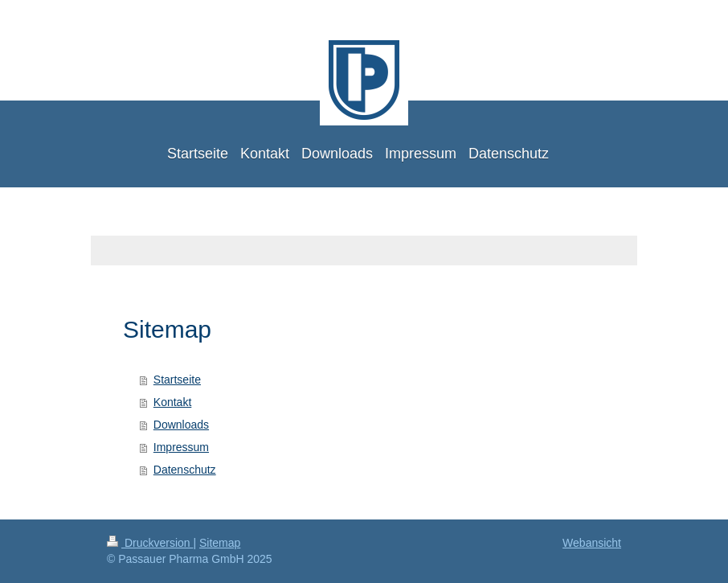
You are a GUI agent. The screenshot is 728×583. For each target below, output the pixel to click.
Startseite (177, 380)
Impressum (181, 447)
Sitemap (220, 543)
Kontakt (172, 402)
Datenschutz (185, 470)
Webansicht (592, 543)
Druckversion (150, 543)
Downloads (181, 425)
